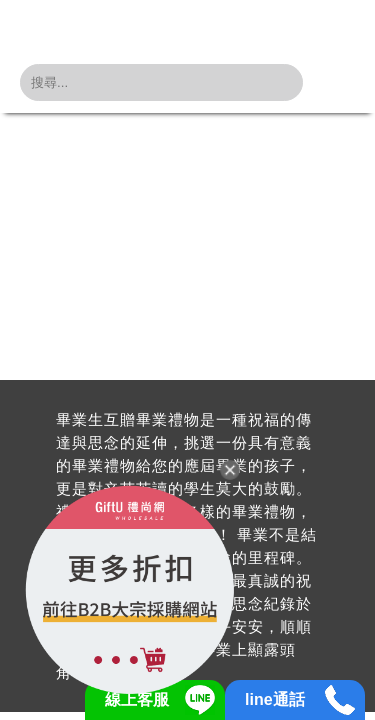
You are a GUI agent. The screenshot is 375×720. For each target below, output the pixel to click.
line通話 (275, 699)
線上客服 (137, 699)
